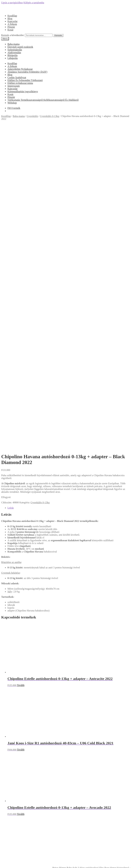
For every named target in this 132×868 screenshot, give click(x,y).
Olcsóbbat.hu (66, 725)
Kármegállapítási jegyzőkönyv (23, 91)
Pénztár (11, 27)
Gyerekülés (32, 116)
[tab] (69, 194)
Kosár (10, 30)
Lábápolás (13, 58)
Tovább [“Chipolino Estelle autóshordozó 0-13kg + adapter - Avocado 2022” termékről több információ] (21, 501)
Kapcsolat (12, 21)
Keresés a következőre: (13, 35)
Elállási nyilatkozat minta (20, 83)
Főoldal (11, 633)
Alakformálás (14, 52)
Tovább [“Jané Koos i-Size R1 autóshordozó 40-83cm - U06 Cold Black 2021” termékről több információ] (21, 436)
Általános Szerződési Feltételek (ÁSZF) (27, 72)
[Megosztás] (6, 863)
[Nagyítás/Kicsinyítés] (12, 863)
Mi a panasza (8, 843)
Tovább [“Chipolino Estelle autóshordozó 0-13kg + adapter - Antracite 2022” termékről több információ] (21, 372)
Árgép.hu (66, 739)
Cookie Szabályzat (17, 77)
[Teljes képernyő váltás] (9, 863)
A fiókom (12, 24)
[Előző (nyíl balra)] (2, 866)
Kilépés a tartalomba (34, 3)
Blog (10, 18)
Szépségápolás (15, 50)
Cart (11, 857)
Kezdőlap (12, 16)
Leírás (11, 194)
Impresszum (14, 86)
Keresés (58, 35)
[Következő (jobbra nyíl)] (6, 866)
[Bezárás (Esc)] (2, 863)
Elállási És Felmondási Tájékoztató (25, 80)
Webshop (12, 103)
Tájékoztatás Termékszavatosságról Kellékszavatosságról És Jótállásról (43, 100)
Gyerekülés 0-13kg (50, 116)
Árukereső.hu (66, 697)
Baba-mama (13, 44)
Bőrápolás (13, 55)
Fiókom (11, 848)
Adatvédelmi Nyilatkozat (20, 69)
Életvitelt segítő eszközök (20, 47)
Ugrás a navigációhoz (12, 3)
